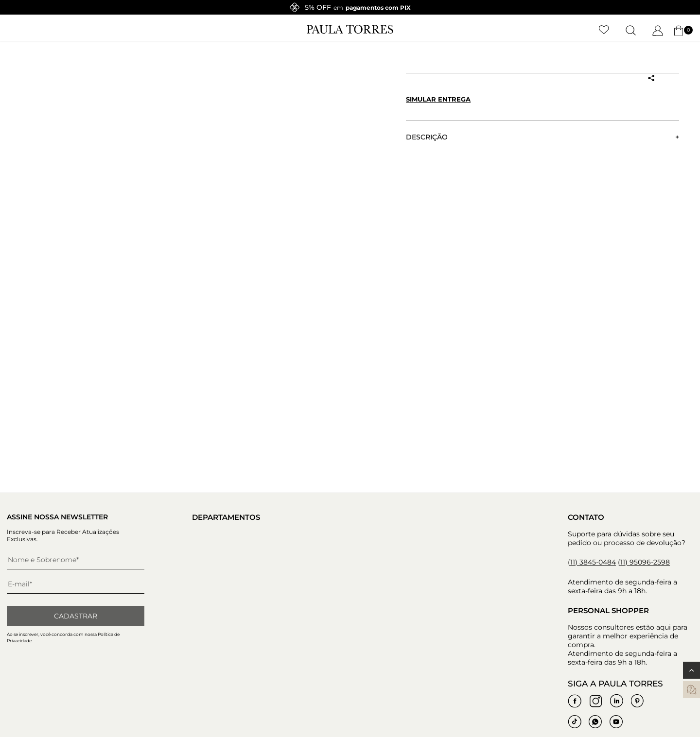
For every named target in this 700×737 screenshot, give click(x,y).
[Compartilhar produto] (651, 78)
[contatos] (691, 690)
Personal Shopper (608, 610)
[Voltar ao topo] (691, 670)
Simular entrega (438, 99)
